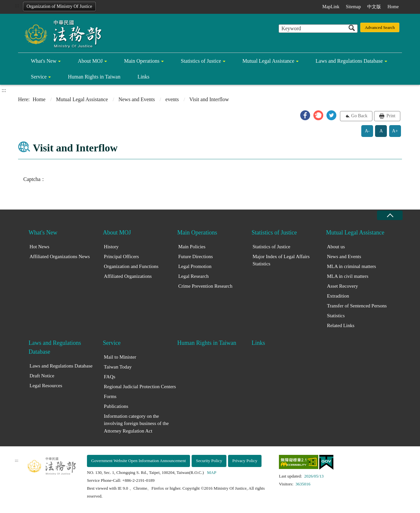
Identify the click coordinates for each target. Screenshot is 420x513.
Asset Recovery (342, 286)
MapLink (331, 7)
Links (143, 77)
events (172, 99)
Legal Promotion (195, 266)
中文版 (374, 7)
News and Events (137, 99)
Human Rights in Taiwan (94, 77)
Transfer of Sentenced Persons (357, 306)
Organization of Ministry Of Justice (59, 6)
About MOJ (90, 61)
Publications (116, 406)
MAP (212, 472)
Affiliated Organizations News (60, 256)
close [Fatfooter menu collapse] (390, 215)
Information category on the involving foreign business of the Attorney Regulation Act (136, 424)
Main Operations (142, 61)
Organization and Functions (131, 266)
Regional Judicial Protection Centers (140, 387)
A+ (395, 131)
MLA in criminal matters (351, 266)
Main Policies (192, 247)
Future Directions (195, 256)
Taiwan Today (118, 367)
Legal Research (193, 276)
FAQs (110, 377)
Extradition (338, 296)
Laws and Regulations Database (349, 61)
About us (336, 247)
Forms (110, 396)
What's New (44, 61)
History (111, 247)
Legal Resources (46, 386)
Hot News (39, 247)
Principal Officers (122, 256)
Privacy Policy (245, 461)
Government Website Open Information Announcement (138, 461)
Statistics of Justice (201, 61)
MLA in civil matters (347, 276)
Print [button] (390, 116)
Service (39, 77)
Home (393, 7)
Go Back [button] (359, 116)
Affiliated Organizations (128, 276)
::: (17, 5)
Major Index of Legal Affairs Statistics (281, 260)
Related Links (341, 325)
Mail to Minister (120, 357)
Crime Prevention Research (205, 286)
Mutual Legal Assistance (268, 61)
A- (367, 131)
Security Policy (209, 461)
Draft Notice (42, 376)
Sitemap (353, 7)
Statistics (336, 316)
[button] (305, 115)
